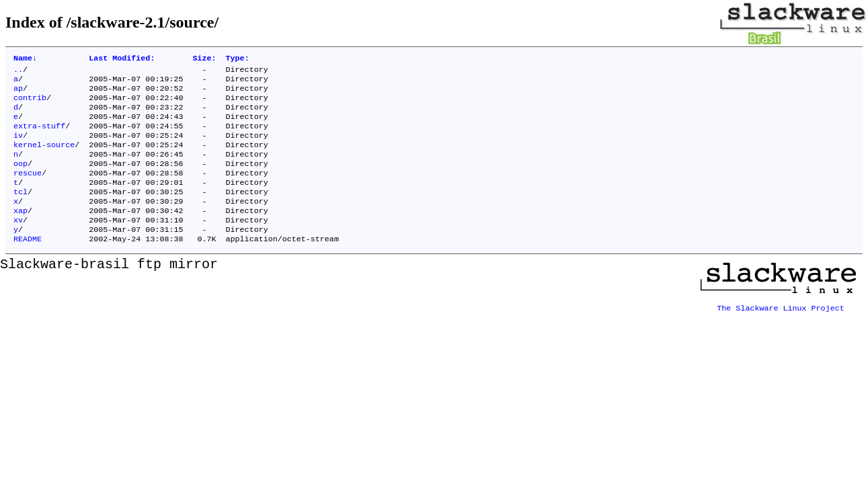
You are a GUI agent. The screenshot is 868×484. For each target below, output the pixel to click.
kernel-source (44, 158)
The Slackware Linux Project (781, 330)
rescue (28, 190)
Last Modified (122, 59)
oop (21, 179)
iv (18, 147)
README (28, 266)
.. (18, 72)
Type (238, 59)
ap (18, 93)
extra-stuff (39, 136)
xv (18, 244)
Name (25, 59)
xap (21, 233)
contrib (30, 104)
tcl (21, 212)
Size (204, 59)
